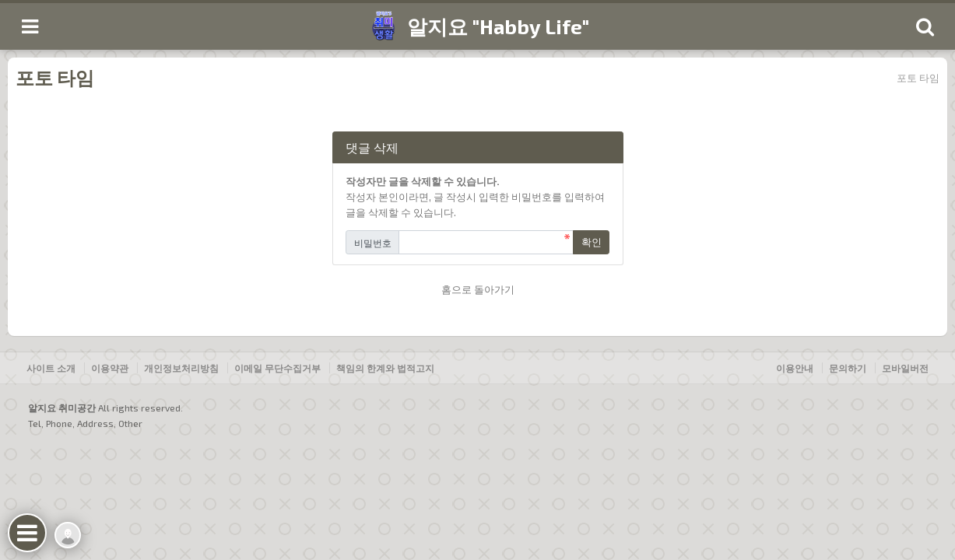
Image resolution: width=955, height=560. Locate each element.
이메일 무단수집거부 (277, 368)
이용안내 (795, 368)
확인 (592, 242)
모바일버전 (905, 368)
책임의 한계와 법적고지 (385, 368)
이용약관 (110, 368)
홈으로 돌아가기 (478, 289)
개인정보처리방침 (181, 368)
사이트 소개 (51, 368)
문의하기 (848, 368)
